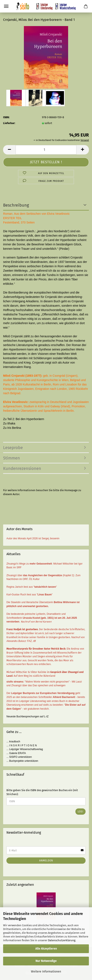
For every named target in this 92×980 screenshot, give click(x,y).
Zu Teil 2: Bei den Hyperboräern (24, 419)
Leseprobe (13, 448)
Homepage (71, 490)
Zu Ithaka (9, 423)
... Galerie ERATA (16, 753)
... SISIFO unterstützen (19, 757)
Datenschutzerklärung (62, 940)
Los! (80, 812)
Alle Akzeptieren (46, 949)
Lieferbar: (9, 123)
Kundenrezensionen (22, 468)
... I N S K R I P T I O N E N (22, 745)
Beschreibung (16, 205)
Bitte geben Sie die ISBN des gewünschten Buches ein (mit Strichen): (42, 792)
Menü (6, 6)
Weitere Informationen (46, 972)
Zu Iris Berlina (12, 428)
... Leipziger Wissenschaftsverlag (25, 749)
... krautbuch (13, 742)
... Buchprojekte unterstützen (22, 761)
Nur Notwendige (46, 961)
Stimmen (12, 458)
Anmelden (46, 861)
